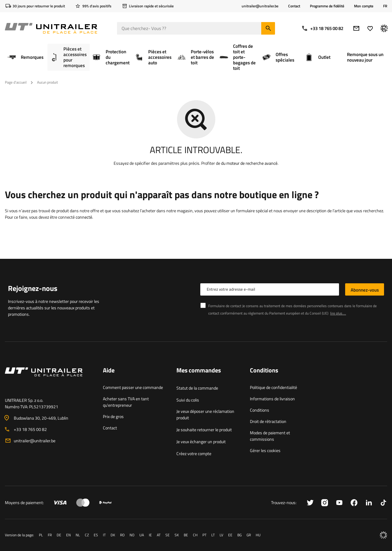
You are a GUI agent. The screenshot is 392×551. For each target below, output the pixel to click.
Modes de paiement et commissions (270, 436)
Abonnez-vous (365, 290)
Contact (294, 6)
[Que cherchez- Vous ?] (196, 28)
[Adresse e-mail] (356, 28)
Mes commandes (199, 371)
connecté (84, 217)
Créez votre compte (194, 453)
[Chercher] (268, 28)
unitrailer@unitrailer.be (35, 441)
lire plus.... (338, 313)
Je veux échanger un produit (201, 442)
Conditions (260, 410)
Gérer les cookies (265, 450)
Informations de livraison (272, 399)
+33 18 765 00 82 (322, 28)
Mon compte (364, 6)
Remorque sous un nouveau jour (365, 57)
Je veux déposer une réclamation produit (205, 414)
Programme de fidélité (327, 6)
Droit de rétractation (268, 421)
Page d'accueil (16, 82)
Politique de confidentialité (273, 387)
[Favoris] (370, 28)
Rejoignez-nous (33, 288)
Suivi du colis (188, 400)
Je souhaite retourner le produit (204, 430)
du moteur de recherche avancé (249, 163)
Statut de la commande (197, 388)
